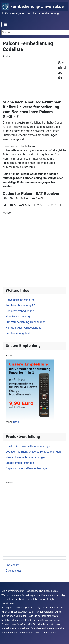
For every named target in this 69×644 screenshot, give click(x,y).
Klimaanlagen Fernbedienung (24, 328)
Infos (16, 422)
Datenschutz (13, 571)
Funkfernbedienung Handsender (25, 322)
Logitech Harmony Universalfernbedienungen (33, 452)
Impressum (13, 565)
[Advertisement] (30, 80)
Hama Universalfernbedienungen (26, 457)
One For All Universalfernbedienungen (29, 446)
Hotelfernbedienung (18, 317)
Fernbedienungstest (18, 333)
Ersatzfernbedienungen (20, 463)
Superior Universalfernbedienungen (27, 468)
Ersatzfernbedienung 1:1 (21, 305)
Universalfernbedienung (20, 300)
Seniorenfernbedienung (20, 311)
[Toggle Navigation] (5, 24)
